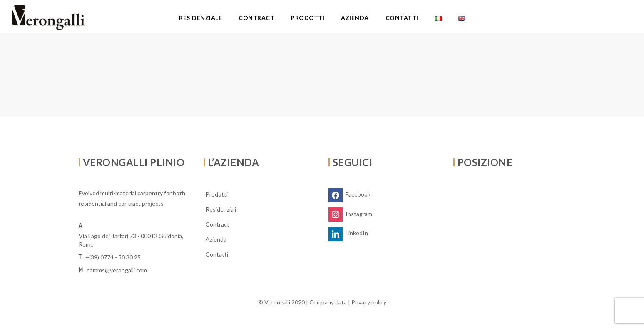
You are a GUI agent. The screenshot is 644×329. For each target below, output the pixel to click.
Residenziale (200, 18)
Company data (328, 302)
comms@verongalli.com (117, 270)
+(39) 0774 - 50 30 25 (113, 257)
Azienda (355, 18)
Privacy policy (369, 302)
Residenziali (221, 209)
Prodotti (308, 18)
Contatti (402, 18)
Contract (256, 18)
